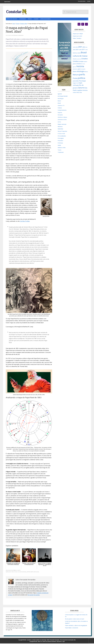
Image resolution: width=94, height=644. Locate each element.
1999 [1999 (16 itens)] (74, 48)
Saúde (59, 146)
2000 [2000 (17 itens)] (77, 48)
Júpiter (28, 572)
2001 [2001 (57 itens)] (80, 47)
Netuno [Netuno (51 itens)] (76, 75)
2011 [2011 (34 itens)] (83, 50)
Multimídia (60, 129)
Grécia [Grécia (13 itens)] (83, 64)
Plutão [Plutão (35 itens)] (75, 79)
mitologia (36, 572)
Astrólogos (61, 99)
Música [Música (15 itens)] (86, 72)
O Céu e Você (61, 134)
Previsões (60, 141)
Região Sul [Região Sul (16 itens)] (75, 84)
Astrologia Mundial (63, 97)
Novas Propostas (62, 132)
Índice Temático (77, 39)
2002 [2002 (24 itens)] (84, 48)
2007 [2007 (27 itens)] (77, 50)
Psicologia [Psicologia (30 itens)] (82, 81)
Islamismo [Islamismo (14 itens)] (75, 70)
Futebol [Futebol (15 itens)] (85, 62)
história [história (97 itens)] (80, 67)
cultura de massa (22, 572)
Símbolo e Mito (17, 571)
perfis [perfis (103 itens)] (82, 75)
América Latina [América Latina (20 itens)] (77, 53)
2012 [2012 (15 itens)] (87, 50)
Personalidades (62, 136)
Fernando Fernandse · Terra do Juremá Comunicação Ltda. (63, 640)
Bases (59, 101)
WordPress (59, 642)
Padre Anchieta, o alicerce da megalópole (76, 626)
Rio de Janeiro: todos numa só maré (75, 619)
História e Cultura (62, 118)
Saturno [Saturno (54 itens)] (81, 88)
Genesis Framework (52, 642)
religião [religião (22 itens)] (80, 84)
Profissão (60, 143)
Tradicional (61, 153)
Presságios (61, 139)
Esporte (60, 113)
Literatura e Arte (62, 120)
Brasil (59, 104)
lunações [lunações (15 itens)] (83, 70)
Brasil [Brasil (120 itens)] (84, 53)
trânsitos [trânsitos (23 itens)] (85, 91)
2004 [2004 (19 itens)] (74, 50)
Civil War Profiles (25, 222)
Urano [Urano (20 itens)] (74, 93)
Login (63, 642)
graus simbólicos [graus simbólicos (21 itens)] (77, 64)
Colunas (60, 108)
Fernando (60, 115)
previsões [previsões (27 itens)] (76, 81)
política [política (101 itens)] (81, 79)
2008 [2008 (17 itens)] (80, 50)
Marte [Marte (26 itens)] (75, 72)
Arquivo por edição (78, 34)
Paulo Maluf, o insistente (72, 628)
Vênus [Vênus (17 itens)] (78, 93)
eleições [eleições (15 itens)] (75, 59)
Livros (59, 122)
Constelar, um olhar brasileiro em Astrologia (36, 640)
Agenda (60, 94)
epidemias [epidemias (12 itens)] (79, 59)
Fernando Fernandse (34, 595)
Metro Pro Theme (42, 642)
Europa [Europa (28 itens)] (81, 62)
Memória (60, 127)
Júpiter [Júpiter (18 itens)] (79, 70)
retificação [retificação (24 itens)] (76, 86)
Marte (32, 572)
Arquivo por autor (78, 37)
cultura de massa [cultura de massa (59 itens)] (80, 56)
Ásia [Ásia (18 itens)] (81, 93)
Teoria (59, 150)
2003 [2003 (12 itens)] (86, 48)
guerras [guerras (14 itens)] (75, 67)
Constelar (16, 12)
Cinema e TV (61, 106)
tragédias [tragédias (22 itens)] (79, 91)
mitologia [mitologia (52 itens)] (81, 72)
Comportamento (62, 111)
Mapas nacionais (62, 125)
